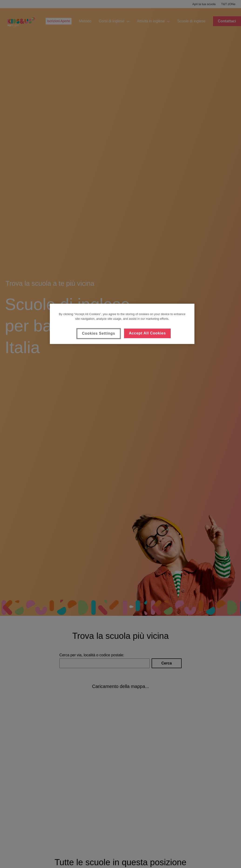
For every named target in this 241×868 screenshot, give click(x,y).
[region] (122, 324)
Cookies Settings (99, 333)
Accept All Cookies (148, 333)
